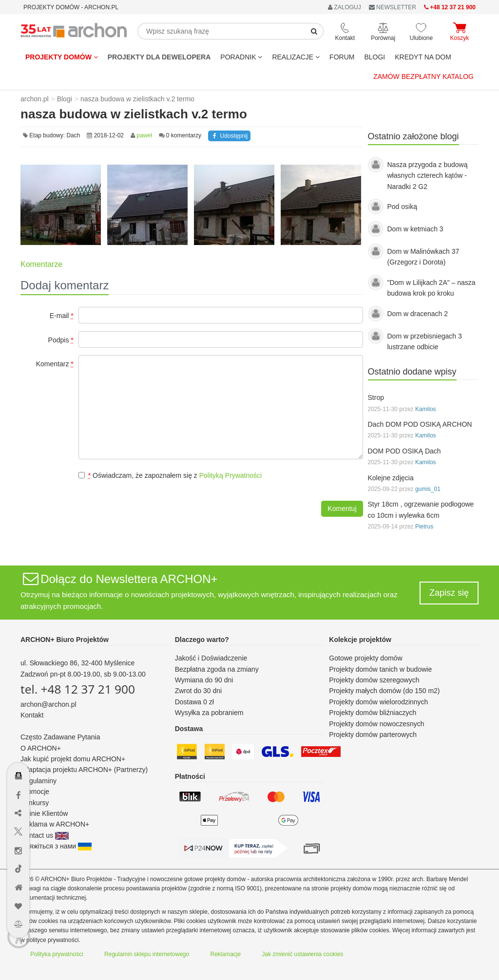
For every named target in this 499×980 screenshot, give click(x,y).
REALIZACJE (296, 57)
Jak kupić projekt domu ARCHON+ (73, 759)
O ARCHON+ (41, 748)
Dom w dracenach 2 (418, 314)
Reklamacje (226, 954)
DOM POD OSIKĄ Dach (404, 451)
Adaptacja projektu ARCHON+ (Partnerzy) (84, 770)
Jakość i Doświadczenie (211, 658)
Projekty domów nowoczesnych (376, 724)
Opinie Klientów (44, 813)
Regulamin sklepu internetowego (147, 954)
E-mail (62, 316)
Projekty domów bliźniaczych (373, 713)
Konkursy (35, 803)
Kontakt (32, 715)
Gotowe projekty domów (365, 658)
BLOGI (374, 57)
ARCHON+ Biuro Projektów (65, 640)
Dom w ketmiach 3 (415, 229)
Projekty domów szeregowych (374, 680)
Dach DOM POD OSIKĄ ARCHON (420, 424)
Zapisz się (449, 593)
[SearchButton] (314, 31)
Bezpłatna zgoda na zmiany (217, 669)
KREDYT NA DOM (423, 57)
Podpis (61, 340)
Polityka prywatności (57, 954)
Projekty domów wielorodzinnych (378, 702)
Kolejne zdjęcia (391, 478)
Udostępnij (229, 136)
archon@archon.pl (48, 704)
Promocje (35, 792)
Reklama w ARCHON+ (55, 824)
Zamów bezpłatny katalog (423, 76)
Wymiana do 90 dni (204, 680)
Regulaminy (38, 781)
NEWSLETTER (393, 7)
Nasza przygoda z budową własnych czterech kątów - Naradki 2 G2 (428, 176)
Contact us (45, 835)
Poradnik (241, 57)
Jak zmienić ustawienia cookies (303, 954)
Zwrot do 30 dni (199, 691)
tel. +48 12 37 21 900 (78, 689)
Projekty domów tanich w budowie (380, 669)
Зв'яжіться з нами (56, 846)
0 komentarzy (184, 135)
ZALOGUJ (345, 7)
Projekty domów (62, 57)
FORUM (342, 57)
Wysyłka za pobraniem (209, 713)
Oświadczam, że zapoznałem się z (170, 475)
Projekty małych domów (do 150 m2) (384, 691)
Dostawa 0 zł (194, 702)
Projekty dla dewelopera (159, 57)
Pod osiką (402, 207)
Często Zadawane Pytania (60, 737)
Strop (376, 397)
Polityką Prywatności (230, 475)
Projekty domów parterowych (373, 735)
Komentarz (55, 364)
